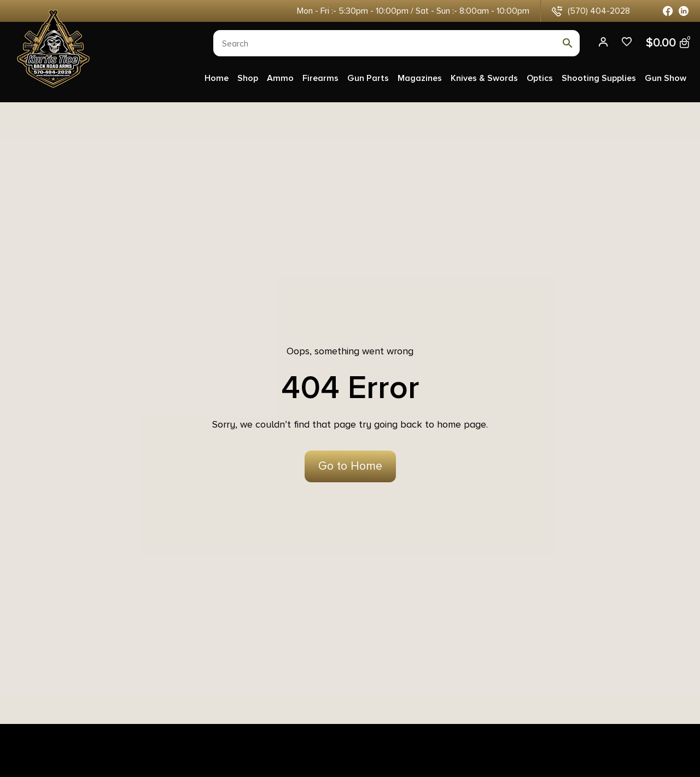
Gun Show (666, 78)
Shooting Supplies (599, 78)
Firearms (320, 78)
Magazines (420, 78)
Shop (248, 78)
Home (217, 78)
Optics (540, 78)
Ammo (280, 78)
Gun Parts (368, 78)
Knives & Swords (484, 78)
